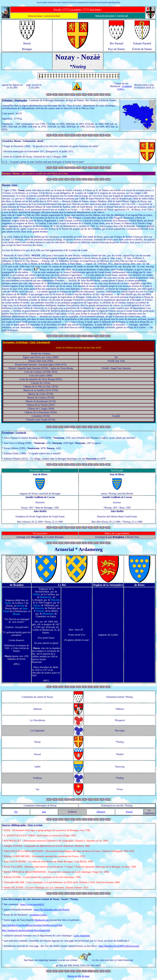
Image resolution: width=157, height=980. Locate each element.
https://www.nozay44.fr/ (32, 904)
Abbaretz (101, 812)
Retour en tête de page (78, 976)
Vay (16, 812)
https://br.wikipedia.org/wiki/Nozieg (52, 910)
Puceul (129, 812)
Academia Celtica (38, 915)
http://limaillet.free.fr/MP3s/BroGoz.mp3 (119, 946)
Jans (44, 812)
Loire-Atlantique (82, 936)
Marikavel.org (42, 920)
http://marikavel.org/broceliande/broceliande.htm (26, 930)
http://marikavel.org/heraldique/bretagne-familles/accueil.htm (32, 925)
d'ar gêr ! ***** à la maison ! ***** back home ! (78, 9)
